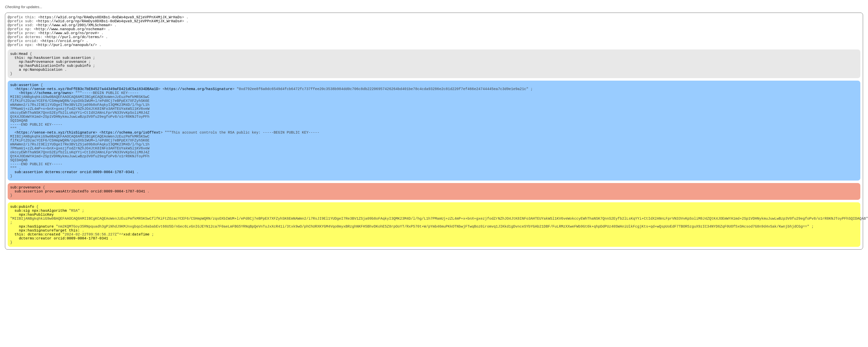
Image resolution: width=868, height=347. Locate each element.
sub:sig (22, 253)
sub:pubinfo (79, 77)
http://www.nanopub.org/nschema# (70, 33)
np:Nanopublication (43, 82)
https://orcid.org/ (62, 47)
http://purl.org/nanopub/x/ (66, 52)
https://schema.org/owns (46, 109)
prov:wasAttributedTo (67, 231)
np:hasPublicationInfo (42, 77)
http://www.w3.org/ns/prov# (69, 38)
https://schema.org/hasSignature (198, 104)
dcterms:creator (61, 208)
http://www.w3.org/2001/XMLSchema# (74, 28)
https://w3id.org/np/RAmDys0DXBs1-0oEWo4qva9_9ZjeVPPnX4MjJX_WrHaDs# (110, 23)
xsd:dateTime (136, 282)
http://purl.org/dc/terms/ (74, 43)
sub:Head (19, 62)
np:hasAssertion (44, 67)
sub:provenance (71, 72)
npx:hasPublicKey (36, 258)
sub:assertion (77, 67)
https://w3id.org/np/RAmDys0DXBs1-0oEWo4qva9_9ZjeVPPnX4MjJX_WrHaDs (111, 18)
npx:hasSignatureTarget (43, 278)
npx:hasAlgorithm (49, 253)
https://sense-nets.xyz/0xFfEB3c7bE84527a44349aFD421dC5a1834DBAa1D (87, 104)
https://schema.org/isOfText (131, 159)
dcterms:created (44, 282)
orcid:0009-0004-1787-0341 (107, 208)
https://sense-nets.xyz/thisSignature (56, 159)
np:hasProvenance (36, 72)
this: (20, 67)
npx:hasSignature (36, 273)
